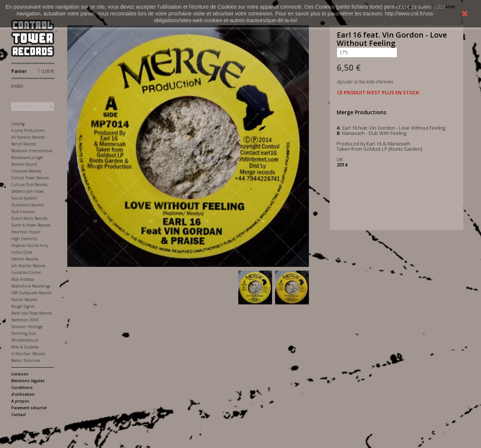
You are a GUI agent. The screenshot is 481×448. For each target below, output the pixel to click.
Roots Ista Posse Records (32, 313)
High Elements (24, 239)
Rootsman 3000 (25, 320)
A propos (20, 401)
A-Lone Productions (28, 130)
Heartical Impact (26, 232)
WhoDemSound (25, 340)
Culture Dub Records (29, 185)
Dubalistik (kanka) (27, 205)
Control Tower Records (30, 178)
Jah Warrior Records (28, 266)
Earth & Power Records (31, 225)
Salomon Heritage (27, 327)
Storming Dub (23, 333)
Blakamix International (32, 151)
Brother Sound (24, 164)
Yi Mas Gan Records (28, 354)
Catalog (18, 124)
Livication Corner (26, 272)
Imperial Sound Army (30, 245)
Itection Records (25, 259)
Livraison (20, 374)
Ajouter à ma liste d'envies (365, 82)
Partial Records (24, 300)
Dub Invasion (23, 212)
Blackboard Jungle (27, 157)
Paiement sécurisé (29, 408)
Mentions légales (28, 381)
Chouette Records (26, 171)
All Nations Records (28, 137)
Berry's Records (24, 144)
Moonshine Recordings (31, 286)
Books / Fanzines (26, 360)
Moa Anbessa (23, 279)
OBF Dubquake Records (31, 293)
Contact (19, 415)
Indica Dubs (22, 252)
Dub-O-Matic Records (29, 218)
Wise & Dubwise (25, 347)
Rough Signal (23, 306)
